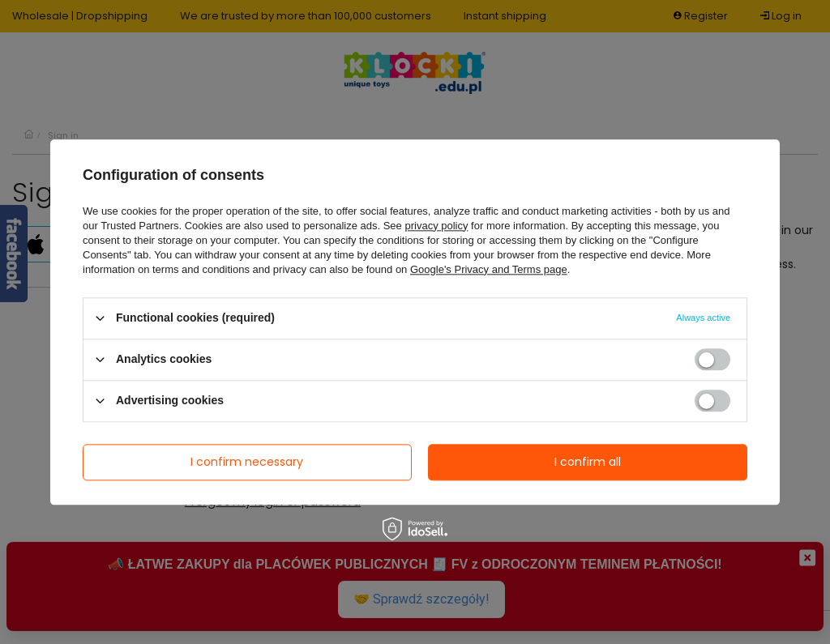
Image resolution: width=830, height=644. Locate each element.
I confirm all (588, 462)
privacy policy (436, 226)
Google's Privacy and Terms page (489, 269)
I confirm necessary (247, 462)
